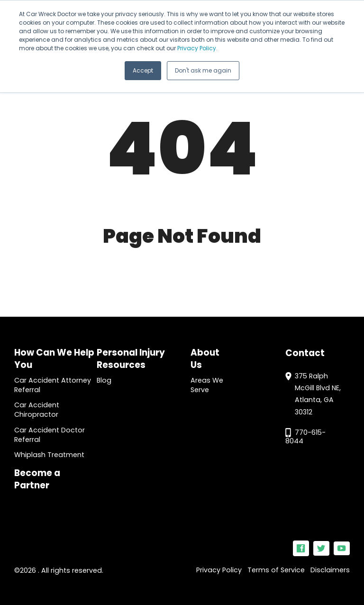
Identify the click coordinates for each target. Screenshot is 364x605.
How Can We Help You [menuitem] (54, 359)
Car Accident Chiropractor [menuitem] (37, 410)
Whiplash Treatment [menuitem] (49, 455)
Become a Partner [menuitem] (37, 479)
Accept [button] (143, 70)
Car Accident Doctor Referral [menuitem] (50, 435)
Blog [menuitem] (104, 380)
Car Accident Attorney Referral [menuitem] (53, 385)
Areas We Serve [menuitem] (207, 385)
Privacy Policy (197, 48)
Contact (305, 353)
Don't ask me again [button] (203, 70)
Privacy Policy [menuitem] (219, 570)
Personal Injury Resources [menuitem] (131, 359)
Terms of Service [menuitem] (276, 570)
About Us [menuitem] (205, 359)
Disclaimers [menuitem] (330, 570)
